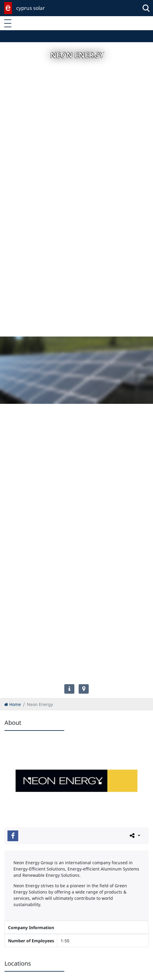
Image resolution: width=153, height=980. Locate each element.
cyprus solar (30, 8)
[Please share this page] (134, 836)
